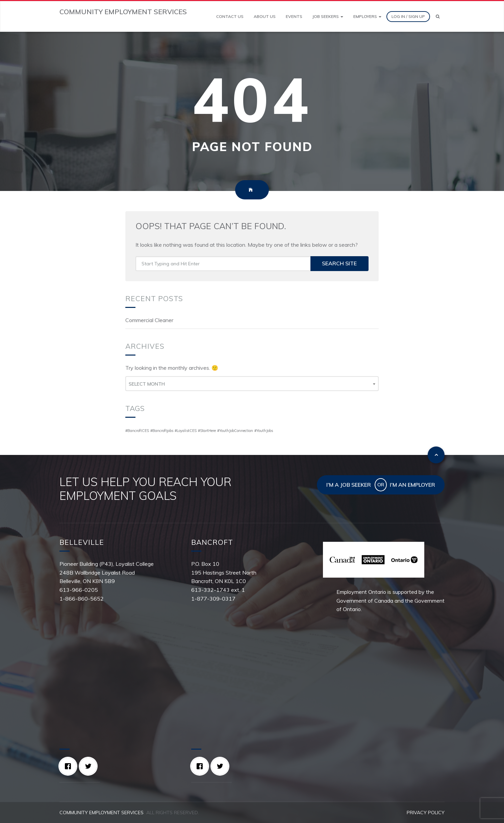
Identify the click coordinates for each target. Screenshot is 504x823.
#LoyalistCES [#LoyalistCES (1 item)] (186, 431)
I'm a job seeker (349, 485)
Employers (367, 16)
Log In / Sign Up (408, 16)
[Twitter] (90, 766)
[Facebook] (70, 766)
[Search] (438, 17)
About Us (265, 16)
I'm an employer (412, 485)
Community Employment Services (102, 813)
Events (294, 16)
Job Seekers (328, 16)
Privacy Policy (426, 813)
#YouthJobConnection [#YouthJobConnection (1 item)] (235, 431)
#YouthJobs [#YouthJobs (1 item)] (264, 431)
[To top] (436, 455)
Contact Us (230, 16)
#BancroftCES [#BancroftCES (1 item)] (137, 431)
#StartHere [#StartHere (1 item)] (207, 431)
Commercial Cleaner (149, 320)
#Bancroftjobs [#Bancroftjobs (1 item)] (162, 431)
